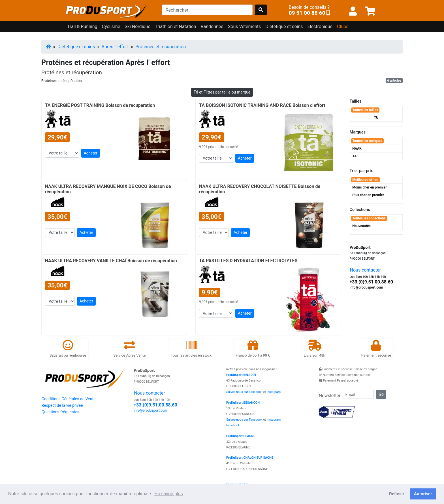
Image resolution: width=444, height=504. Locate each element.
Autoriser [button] (423, 494)
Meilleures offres (365, 180)
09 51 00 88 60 (307, 13)
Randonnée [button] (212, 27)
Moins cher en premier (369, 187)
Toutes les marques (367, 141)
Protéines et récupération (161, 47)
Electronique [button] (320, 27)
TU (376, 118)
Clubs (343, 27)
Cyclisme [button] (111, 27)
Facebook (233, 425)
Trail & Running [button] (82, 27)
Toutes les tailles (365, 110)
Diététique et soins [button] (284, 27)
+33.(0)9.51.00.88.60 (371, 282)
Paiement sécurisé (376, 349)
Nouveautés (361, 226)
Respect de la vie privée (62, 405)
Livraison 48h (315, 349)
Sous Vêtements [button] (245, 27)
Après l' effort (115, 47)
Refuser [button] (397, 494)
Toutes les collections (369, 218)
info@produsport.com (366, 287)
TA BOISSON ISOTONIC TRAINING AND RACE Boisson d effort (262, 105)
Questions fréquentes (60, 412)
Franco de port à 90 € (253, 349)
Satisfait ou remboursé (68, 349)
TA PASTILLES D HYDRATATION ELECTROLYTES (248, 261)
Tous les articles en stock (191, 349)
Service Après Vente (129, 349)
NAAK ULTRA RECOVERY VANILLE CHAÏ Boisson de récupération (111, 261)
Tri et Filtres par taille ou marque (222, 92)
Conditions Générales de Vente (69, 399)
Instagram (274, 392)
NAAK (357, 149)
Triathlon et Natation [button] (176, 27)
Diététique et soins (76, 47)
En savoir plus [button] (169, 494)
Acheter (91, 153)
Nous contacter (365, 270)
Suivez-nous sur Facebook (244, 392)
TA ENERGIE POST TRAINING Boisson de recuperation (100, 105)
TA (354, 156)
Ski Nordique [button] (137, 27)
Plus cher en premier (368, 195)
